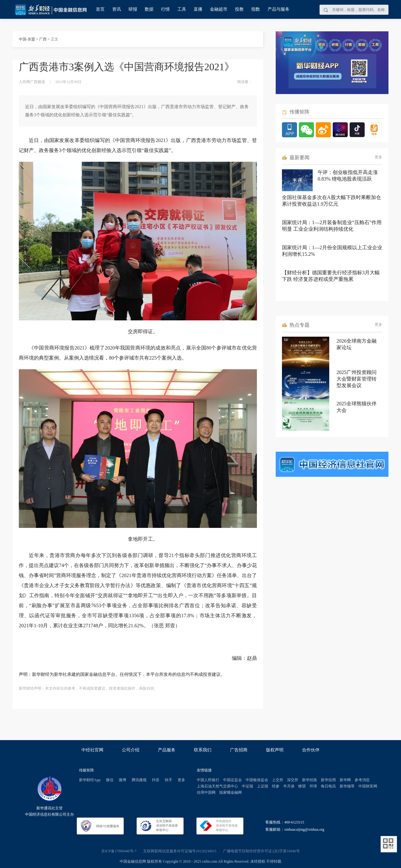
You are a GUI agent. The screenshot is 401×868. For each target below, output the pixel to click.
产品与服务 (279, 9)
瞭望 (302, 786)
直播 (198, 9)
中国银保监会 (257, 780)
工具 (182, 9)
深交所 (293, 780)
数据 (149, 9)
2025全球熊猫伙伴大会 (357, 407)
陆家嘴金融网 (231, 792)
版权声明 (275, 750)
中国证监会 (232, 780)
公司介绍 (131, 750)
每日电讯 (328, 786)
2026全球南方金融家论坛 (357, 344)
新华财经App (90, 780)
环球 (313, 786)
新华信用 (328, 780)
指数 (256, 9)
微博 (122, 780)
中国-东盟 (27, 39)
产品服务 (167, 750)
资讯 (117, 9)
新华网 (345, 780)
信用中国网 (206, 792)
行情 (165, 9)
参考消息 (362, 780)
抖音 (156, 780)
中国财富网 (368, 786)
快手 (169, 780)
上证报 (263, 786)
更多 (378, 157)
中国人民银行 (208, 780)
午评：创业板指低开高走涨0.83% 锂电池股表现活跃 (348, 176)
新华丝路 (310, 780)
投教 (239, 9)
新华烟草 (347, 786)
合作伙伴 (311, 750)
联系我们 (203, 750)
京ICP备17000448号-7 (119, 851)
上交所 (278, 780)
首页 (100, 9)
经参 (276, 786)
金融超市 (219, 9)
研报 (133, 9)
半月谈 (289, 786)
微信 (110, 780)
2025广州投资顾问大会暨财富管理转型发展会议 (357, 379)
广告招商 (239, 750)
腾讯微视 (139, 780)
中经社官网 (92, 750)
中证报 (247, 786)
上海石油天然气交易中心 (217, 786)
